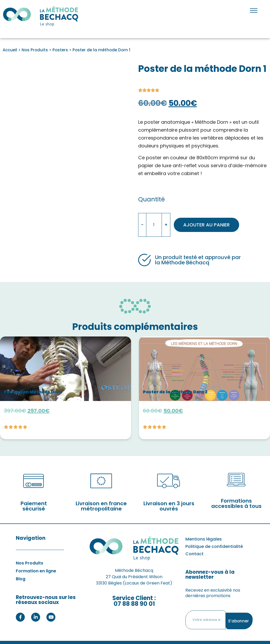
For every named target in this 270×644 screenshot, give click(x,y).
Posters (60, 50)
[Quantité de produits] (154, 221)
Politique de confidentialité (214, 538)
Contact (194, 545)
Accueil (10, 50)
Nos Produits (35, 50)
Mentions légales (204, 531)
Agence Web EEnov (141, 638)
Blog (21, 570)
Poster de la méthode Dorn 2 (175, 383)
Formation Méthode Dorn (33, 383)
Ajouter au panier (211, 221)
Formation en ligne (36, 563)
